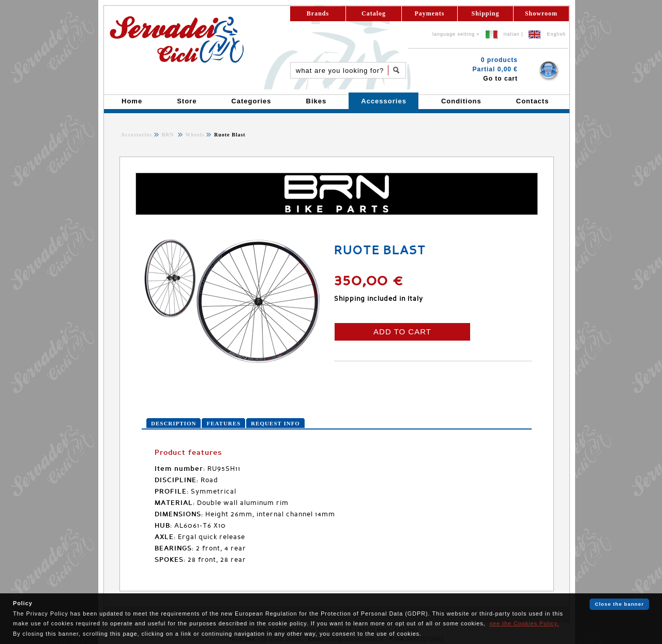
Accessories (137, 135)
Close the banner (619, 604)
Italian (512, 34)
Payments (430, 13)
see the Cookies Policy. (524, 623)
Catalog (374, 13)
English (556, 34)
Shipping (485, 13)
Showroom (541, 13)
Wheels (194, 135)
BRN (169, 135)
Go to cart (500, 79)
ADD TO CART (402, 332)
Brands (318, 13)
